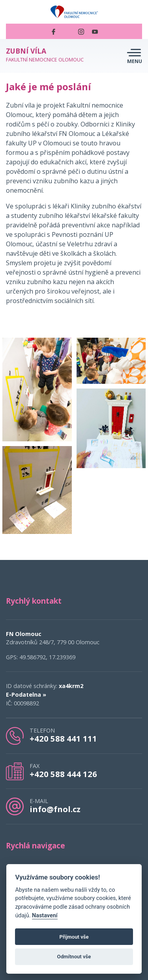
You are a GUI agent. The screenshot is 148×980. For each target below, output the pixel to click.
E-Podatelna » (26, 695)
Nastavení (45, 916)
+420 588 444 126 (63, 774)
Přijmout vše (74, 937)
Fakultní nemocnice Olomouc (45, 55)
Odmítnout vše (74, 957)
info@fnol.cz (55, 809)
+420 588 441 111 (63, 738)
